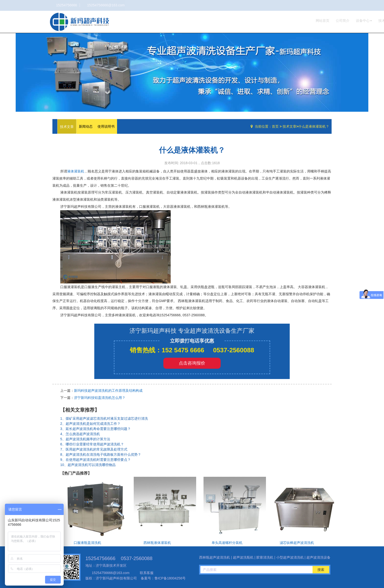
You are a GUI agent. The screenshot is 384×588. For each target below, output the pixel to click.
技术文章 (301, 21)
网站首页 (239, 21)
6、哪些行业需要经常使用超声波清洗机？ (92, 444)
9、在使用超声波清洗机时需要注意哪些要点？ (96, 460)
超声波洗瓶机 (79, 22)
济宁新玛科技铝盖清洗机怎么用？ (100, 398)
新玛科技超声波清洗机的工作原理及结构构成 (108, 391)
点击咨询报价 (192, 363)
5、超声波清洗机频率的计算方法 (85, 439)
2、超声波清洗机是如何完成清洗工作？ (90, 424)
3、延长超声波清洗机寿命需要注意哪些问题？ (96, 429)
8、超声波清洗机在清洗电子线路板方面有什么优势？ (101, 454)
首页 (275, 126)
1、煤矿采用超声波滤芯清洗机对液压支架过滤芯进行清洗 (104, 418)
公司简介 (259, 21)
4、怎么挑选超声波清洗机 (80, 434)
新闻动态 (86, 126)
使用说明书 (106, 126)
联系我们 (322, 21)
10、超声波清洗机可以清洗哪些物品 (88, 465)
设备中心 (280, 21)
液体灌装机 (76, 171)
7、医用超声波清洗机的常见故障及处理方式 (94, 449)
